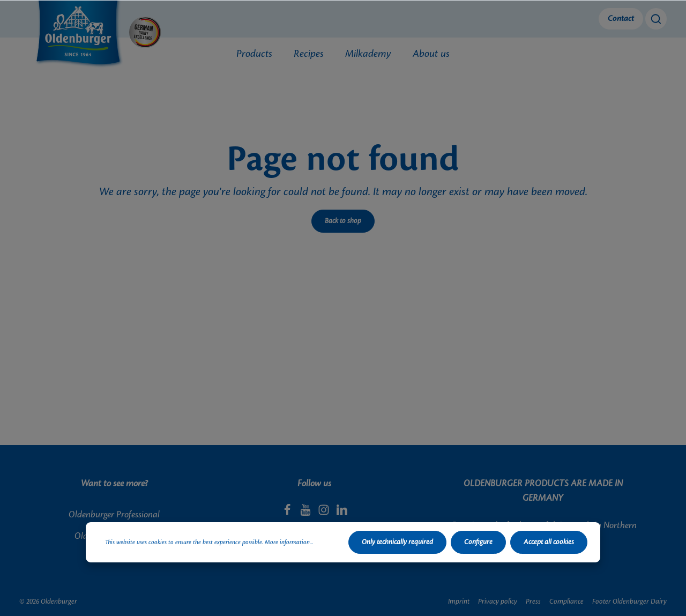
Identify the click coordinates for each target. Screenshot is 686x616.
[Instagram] (325, 513)
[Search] (656, 19)
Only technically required (397, 542)
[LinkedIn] (342, 513)
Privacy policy (498, 602)
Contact (621, 19)
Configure (478, 542)
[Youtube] (307, 513)
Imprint (459, 602)
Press (533, 602)
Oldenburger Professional (114, 515)
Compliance (566, 602)
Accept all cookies (549, 542)
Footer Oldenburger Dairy (629, 602)
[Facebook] (288, 513)
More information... (289, 543)
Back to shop (343, 221)
